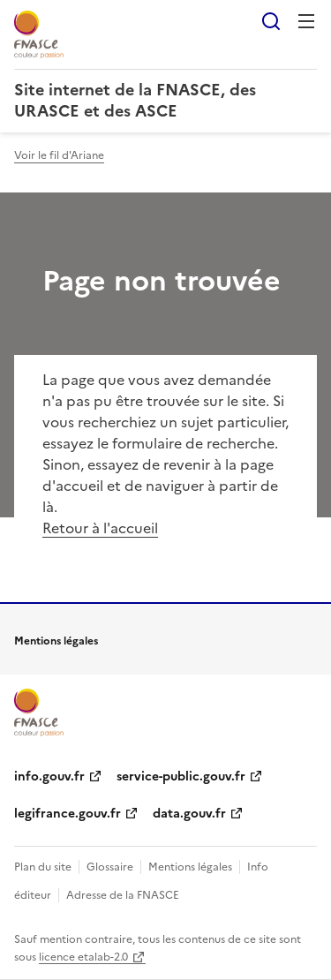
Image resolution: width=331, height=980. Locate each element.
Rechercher (271, 21)
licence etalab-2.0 (83, 957)
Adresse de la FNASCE (123, 895)
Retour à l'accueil (100, 528)
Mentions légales (190, 867)
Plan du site (43, 867)
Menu (306, 21)
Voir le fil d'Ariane (59, 155)
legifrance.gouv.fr (68, 814)
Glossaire (110, 867)
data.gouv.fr (189, 814)
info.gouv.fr (49, 776)
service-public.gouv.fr (181, 776)
